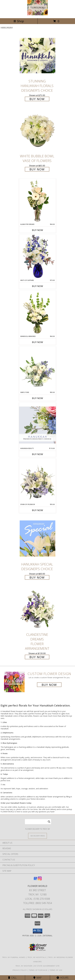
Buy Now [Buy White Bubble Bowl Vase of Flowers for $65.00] (37, 169)
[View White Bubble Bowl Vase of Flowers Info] (37, 131)
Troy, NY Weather (24, 966)
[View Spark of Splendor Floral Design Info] (37, 481)
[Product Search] (38, 822)
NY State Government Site (47, 966)
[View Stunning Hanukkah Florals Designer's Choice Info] (37, 56)
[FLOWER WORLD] (37, 15)
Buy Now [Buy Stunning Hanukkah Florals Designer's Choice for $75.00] (37, 99)
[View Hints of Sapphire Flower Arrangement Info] (37, 257)
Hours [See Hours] (63, 978)
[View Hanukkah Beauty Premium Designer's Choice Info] (37, 425)
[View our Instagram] (40, 880)
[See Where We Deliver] (37, 836)
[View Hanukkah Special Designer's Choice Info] (37, 538)
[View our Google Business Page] (35, 880)
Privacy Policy (20, 970)
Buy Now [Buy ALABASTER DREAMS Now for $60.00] (37, 230)
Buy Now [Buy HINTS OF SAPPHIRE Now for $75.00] (37, 286)
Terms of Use (56, 970)
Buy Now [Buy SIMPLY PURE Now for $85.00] (37, 398)
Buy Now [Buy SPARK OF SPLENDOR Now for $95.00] (37, 510)
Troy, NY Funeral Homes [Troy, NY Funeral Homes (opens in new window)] (14, 957)
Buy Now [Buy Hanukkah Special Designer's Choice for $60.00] (37, 577)
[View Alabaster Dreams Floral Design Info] (37, 201)
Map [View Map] (37, 978)
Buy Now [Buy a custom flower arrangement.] (49, 685)
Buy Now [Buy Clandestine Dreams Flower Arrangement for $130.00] (37, 657)
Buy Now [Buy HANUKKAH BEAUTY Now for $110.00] (37, 454)
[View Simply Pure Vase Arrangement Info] (37, 369)
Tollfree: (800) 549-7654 (38, 903)
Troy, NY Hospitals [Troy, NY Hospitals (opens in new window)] (37, 957)
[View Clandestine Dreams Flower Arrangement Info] (37, 609)
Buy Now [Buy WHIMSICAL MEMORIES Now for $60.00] (37, 342)
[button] (38, 931)
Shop (19, 21)
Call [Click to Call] (12, 978)
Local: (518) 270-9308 (37, 899)
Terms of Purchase (38, 970)
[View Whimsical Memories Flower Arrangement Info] (37, 313)
